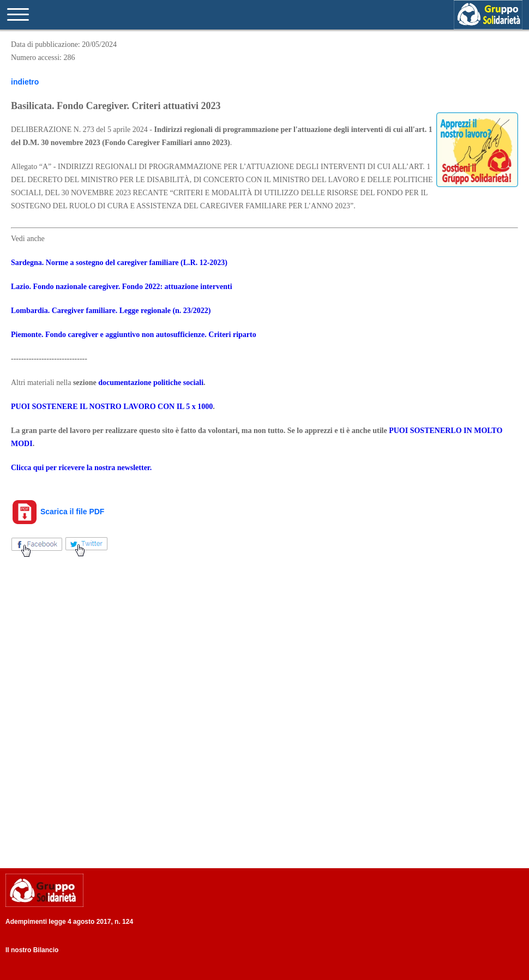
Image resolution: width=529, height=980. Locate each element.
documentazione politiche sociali (151, 383)
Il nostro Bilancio (32, 950)
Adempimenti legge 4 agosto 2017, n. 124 (69, 922)
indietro (25, 82)
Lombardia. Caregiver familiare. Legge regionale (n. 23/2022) (111, 311)
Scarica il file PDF (58, 512)
